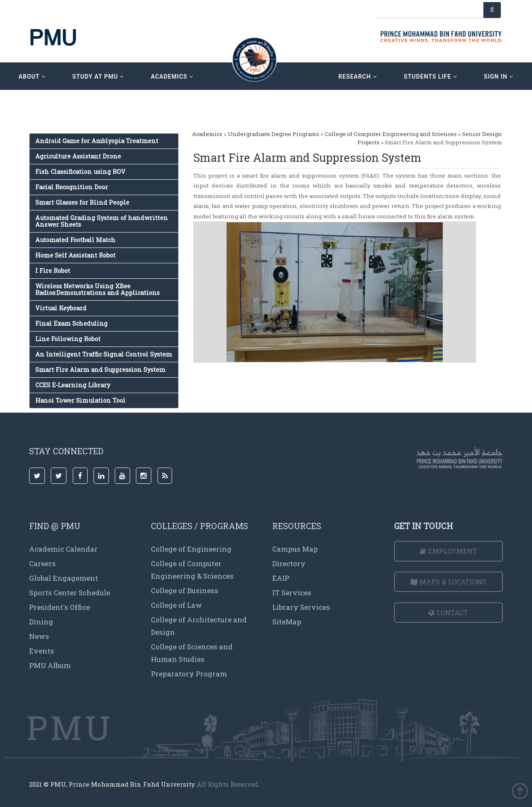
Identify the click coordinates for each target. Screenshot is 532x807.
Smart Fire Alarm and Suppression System (100, 370)
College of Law (176, 605)
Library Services (301, 607)
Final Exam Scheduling (71, 323)
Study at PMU (98, 77)
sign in (499, 77)
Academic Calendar (63, 549)
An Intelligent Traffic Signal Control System (104, 354)
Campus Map (295, 549)
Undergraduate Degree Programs (273, 134)
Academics (207, 134)
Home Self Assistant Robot (75, 255)
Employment (448, 551)
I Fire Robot (53, 271)
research (358, 77)
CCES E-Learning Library (73, 385)
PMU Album (50, 665)
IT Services (292, 593)
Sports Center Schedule (70, 593)
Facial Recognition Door (72, 187)
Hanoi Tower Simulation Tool (80, 400)
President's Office (59, 607)
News (39, 636)
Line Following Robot (68, 339)
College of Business (185, 590)
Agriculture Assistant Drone (78, 156)
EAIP (281, 578)
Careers (42, 563)
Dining (41, 622)
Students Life (431, 77)
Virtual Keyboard (61, 308)
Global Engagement (64, 578)
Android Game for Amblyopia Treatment (97, 141)
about (32, 77)
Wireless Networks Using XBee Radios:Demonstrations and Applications (97, 289)
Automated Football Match (75, 240)
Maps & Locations (448, 582)
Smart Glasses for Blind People (82, 202)
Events (42, 651)
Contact (448, 613)
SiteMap (287, 622)
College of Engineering (191, 549)
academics (172, 77)
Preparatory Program (189, 674)
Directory (289, 563)
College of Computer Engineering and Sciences (391, 134)
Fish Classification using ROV (80, 172)
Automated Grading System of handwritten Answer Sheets (102, 221)
